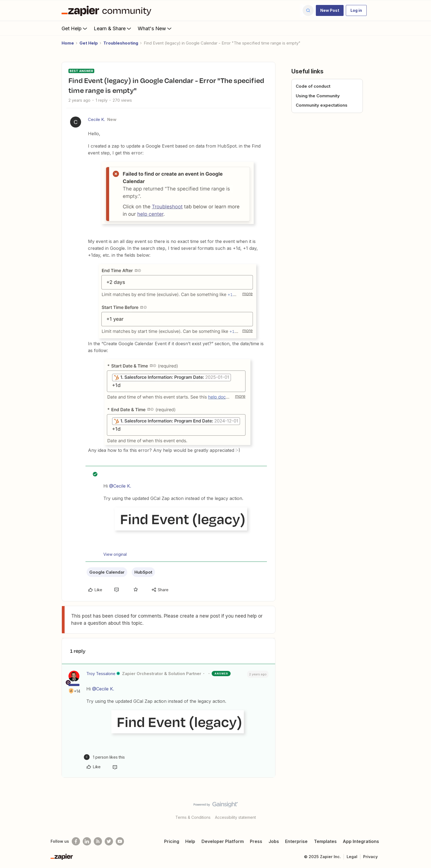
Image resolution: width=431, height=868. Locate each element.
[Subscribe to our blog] (98, 841)
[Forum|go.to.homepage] (108, 10)
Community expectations (322, 105)
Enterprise (296, 841)
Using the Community (318, 96)
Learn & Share (113, 28)
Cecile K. (96, 119)
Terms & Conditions (193, 817)
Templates (325, 841)
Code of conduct (313, 86)
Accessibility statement (235, 817)
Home (68, 43)
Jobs (274, 841)
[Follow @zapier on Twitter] (109, 841)
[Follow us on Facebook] (76, 841)
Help (190, 841)
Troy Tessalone (101, 674)
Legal (352, 857)
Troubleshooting (121, 43)
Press (256, 841)
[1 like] (104, 757)
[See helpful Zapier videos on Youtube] (120, 841)
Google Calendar (107, 572)
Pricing (172, 841)
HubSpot (143, 572)
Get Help (75, 28)
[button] (330, 10)
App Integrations (361, 841)
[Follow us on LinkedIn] (87, 841)
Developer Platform (223, 841)
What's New (155, 28)
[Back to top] (420, 809)
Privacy (370, 857)
